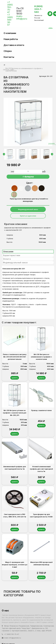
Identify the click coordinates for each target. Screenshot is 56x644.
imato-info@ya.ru (22, 17)
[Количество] (28, 171)
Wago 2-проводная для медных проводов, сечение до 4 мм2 (15, 565)
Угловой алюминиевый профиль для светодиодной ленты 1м (41, 469)
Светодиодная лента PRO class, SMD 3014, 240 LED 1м (15, 516)
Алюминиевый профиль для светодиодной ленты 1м (15, 468)
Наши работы (11, 39)
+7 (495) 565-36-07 (10, 20)
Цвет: (29, 183)
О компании (10, 33)
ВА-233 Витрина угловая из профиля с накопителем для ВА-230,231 (15, 413)
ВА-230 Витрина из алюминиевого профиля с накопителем (41, 357)
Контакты (9, 57)
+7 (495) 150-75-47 (10, 7)
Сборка (8, 51)
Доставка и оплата (14, 45)
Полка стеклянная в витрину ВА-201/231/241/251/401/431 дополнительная (15, 357)
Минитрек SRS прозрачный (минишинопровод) (41, 563)
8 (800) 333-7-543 (38, 9)
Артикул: (43, 76)
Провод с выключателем (41, 410)
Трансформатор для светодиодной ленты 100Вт (41, 516)
